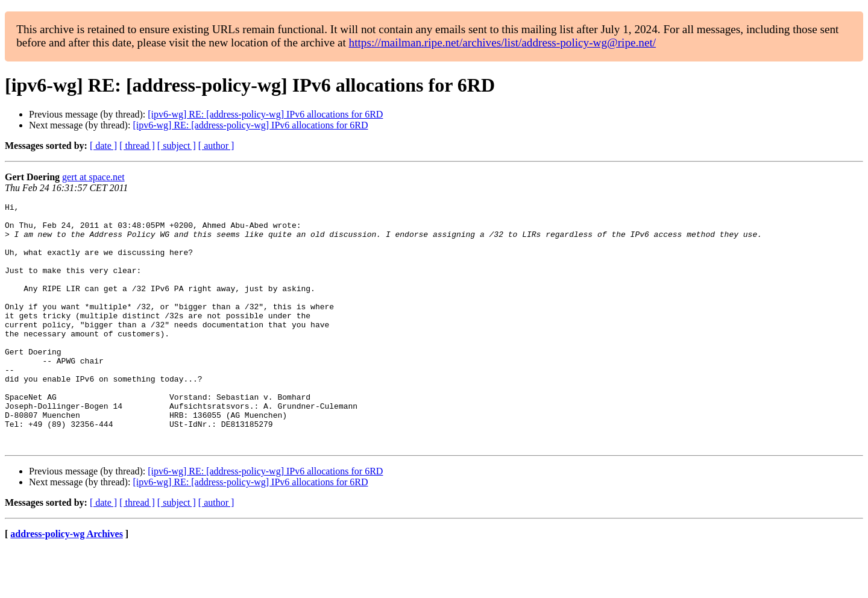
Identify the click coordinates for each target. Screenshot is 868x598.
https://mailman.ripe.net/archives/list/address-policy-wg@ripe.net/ (503, 42)
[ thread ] (137, 146)
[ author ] (216, 146)
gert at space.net (93, 177)
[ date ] (103, 146)
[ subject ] (177, 146)
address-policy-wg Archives (67, 583)
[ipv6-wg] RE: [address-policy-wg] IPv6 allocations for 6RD (265, 114)
